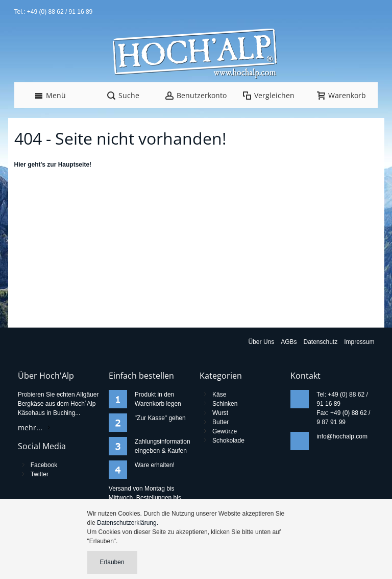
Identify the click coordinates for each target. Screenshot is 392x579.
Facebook (44, 465)
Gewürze (225, 431)
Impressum (359, 342)
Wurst (220, 413)
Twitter (40, 474)
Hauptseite (74, 165)
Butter (220, 422)
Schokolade (228, 441)
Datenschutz (321, 342)
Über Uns (262, 342)
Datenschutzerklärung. (128, 523)
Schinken (225, 404)
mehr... (30, 427)
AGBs (289, 342)
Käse (219, 395)
